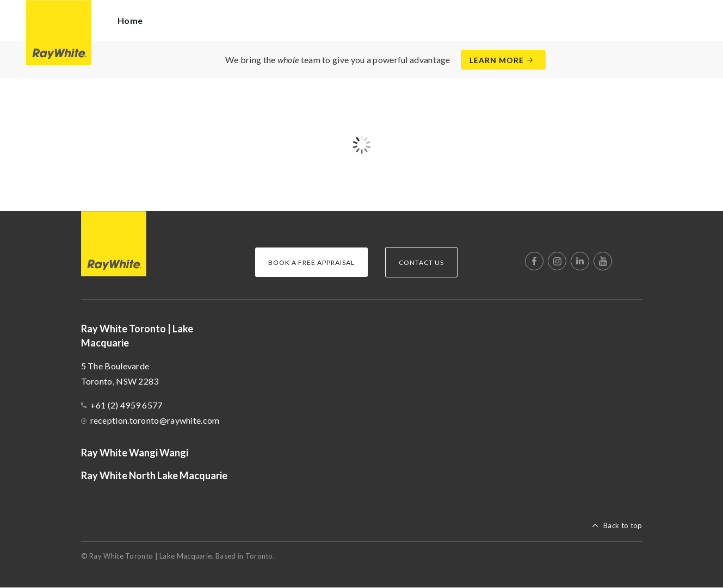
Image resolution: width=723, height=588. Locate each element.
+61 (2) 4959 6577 (126, 405)
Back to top (623, 525)
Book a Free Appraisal (311, 262)
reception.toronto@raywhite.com (155, 420)
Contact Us (421, 262)
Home (130, 20)
